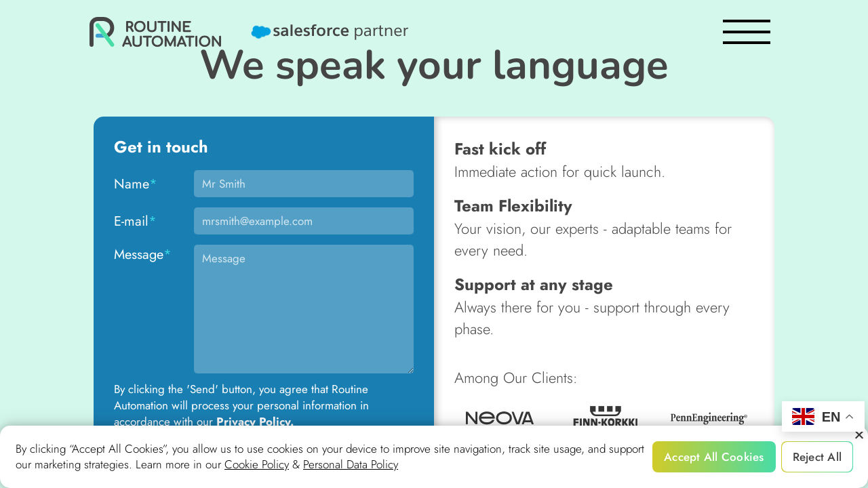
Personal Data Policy (351, 465)
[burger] (747, 32)
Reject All (817, 457)
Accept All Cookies (714, 457)
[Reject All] (859, 435)
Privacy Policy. (255, 422)
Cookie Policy (257, 465)
